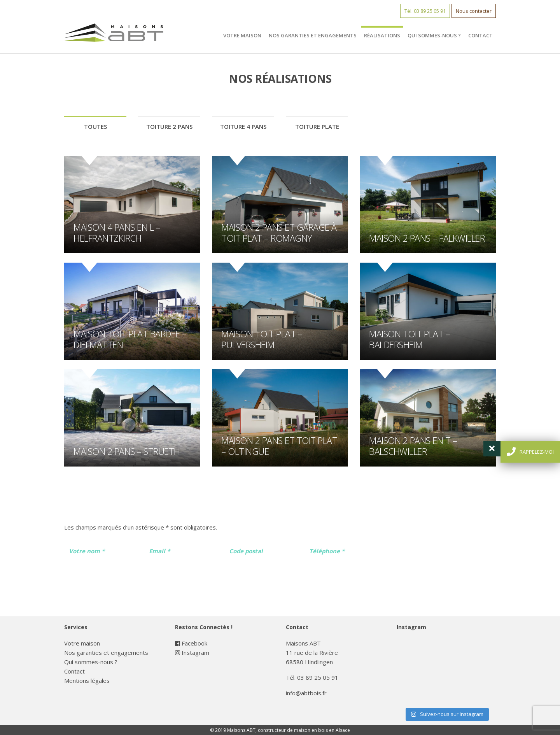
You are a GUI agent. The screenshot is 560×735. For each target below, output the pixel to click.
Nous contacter (474, 11)
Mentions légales (87, 681)
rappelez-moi (530, 452)
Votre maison (242, 35)
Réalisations (382, 35)
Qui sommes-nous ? (434, 35)
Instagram (192, 653)
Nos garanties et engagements (313, 35)
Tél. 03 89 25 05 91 (425, 11)
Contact (480, 35)
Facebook (191, 643)
